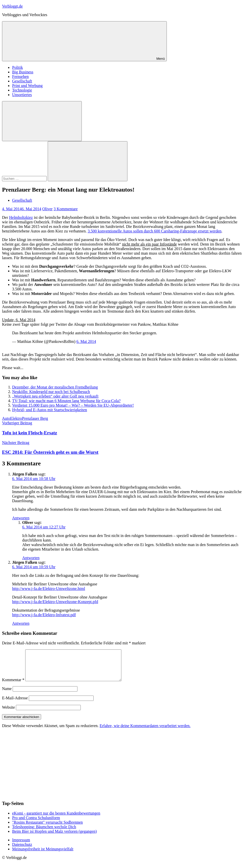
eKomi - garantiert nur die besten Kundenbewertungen (56, 819)
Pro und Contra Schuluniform (36, 824)
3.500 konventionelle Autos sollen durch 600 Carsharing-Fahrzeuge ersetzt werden (154, 231)
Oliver (48, 209)
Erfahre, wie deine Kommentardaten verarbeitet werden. (145, 732)
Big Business (23, 72)
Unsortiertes (22, 95)
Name (7, 695)
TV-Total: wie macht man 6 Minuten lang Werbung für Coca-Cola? (66, 401)
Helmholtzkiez (21, 217)
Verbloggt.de (12, 6)
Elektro (16, 418)
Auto (6, 418)
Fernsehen (20, 77)
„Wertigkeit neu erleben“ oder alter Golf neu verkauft (55, 396)
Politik (18, 67)
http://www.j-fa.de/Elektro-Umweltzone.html (49, 589)
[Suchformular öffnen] (42, 121)
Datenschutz (22, 850)
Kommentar (13, 686)
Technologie (22, 90)
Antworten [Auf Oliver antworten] (31, 558)
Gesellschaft (22, 81)
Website (8, 713)
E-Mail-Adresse (15, 704)
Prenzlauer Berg (35, 418)
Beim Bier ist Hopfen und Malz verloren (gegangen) (54, 837)
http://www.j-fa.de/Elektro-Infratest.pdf (44, 615)
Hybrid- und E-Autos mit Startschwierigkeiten (50, 410)
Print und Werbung (27, 86)
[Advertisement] (40, 770)
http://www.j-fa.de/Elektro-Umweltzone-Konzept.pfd (55, 602)
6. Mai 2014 (86, 341)
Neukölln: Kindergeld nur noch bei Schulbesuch (51, 392)
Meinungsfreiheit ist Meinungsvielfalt (43, 855)
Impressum (21, 846)
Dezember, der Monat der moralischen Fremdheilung (55, 387)
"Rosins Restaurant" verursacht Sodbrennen (47, 828)
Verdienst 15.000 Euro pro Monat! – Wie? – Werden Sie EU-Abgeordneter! (73, 405)
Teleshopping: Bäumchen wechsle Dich (44, 833)
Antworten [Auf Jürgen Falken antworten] (21, 518)
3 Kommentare (66, 209)
